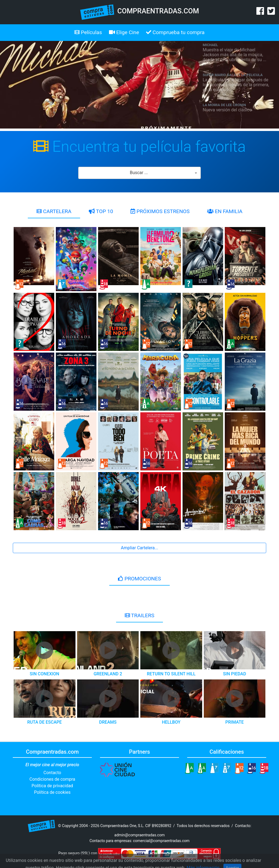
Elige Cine (124, 32)
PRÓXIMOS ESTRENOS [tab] (160, 211)
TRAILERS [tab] (140, 615)
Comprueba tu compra (175, 32)
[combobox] (139, 173)
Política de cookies (52, 792)
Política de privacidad (52, 786)
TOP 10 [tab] (101, 211)
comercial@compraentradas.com (161, 841)
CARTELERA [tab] (54, 211)
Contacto (52, 773)
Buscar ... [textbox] (139, 173)
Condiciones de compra (52, 779)
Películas (88, 32)
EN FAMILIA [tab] (225, 211)
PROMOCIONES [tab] (139, 579)
